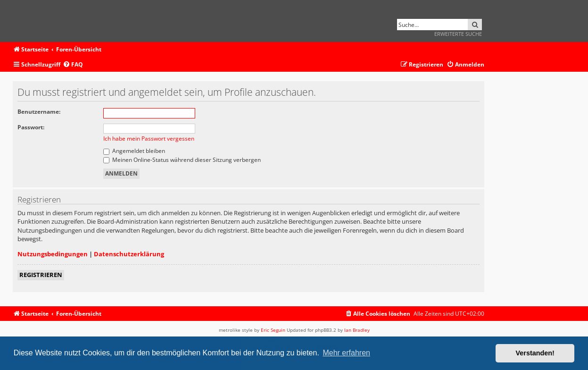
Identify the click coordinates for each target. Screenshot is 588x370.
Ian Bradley (357, 330)
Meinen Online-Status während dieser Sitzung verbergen (182, 160)
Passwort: (31, 127)
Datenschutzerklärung (129, 254)
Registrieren (41, 275)
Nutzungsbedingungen (53, 254)
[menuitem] (73, 65)
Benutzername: (39, 112)
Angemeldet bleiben (134, 151)
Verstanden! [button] (535, 353)
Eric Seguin (273, 330)
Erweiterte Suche (458, 34)
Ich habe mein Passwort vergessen (149, 139)
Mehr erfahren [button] (346, 353)
